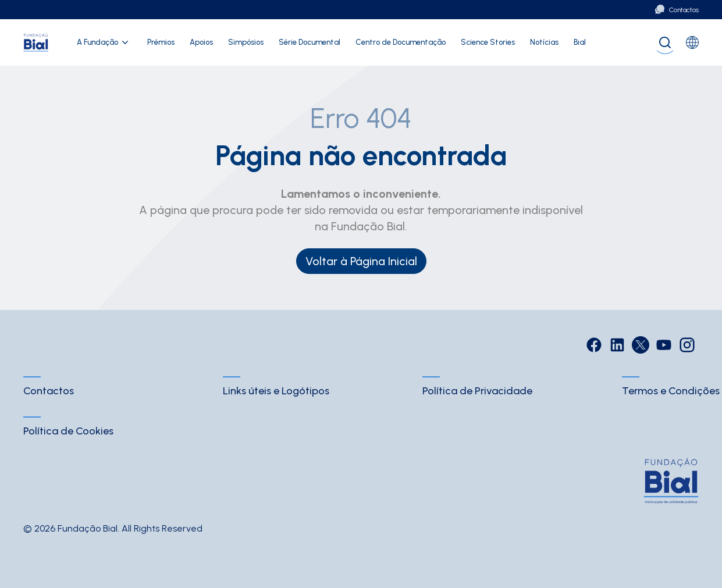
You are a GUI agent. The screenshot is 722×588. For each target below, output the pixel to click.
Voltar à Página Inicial (361, 261)
